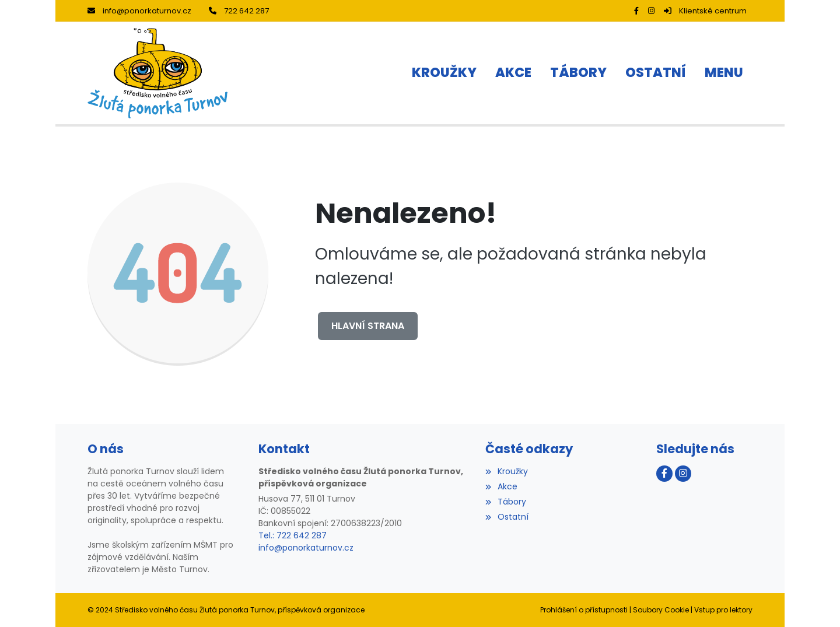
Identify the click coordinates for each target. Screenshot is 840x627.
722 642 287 (239, 11)
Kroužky (506, 471)
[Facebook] (636, 11)
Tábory (505, 502)
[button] (724, 73)
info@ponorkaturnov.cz (139, 11)
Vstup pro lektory (723, 610)
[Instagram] (651, 11)
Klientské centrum (705, 11)
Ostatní (507, 517)
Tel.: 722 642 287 (293, 535)
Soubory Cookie (661, 610)
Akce (501, 486)
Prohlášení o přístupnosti (584, 610)
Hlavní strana (368, 326)
